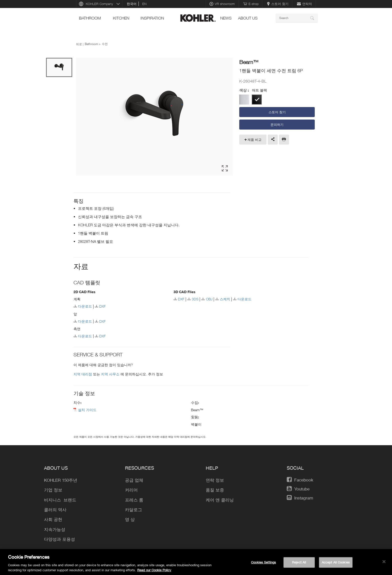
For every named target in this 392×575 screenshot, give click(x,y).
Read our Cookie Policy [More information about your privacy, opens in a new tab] (154, 572)
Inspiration (152, 18)
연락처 (304, 4)
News (226, 18)
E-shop (251, 4)
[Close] (384, 563)
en (144, 4)
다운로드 (85, 306)
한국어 (132, 4)
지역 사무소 (111, 373)
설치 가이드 (87, 409)
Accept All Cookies (336, 564)
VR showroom (222, 4)
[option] (154, 117)
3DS (195, 298)
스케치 (225, 298)
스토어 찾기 (278, 4)
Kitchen (121, 18)
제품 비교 (254, 140)
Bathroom (90, 18)
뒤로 (79, 44)
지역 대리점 (83, 373)
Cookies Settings (263, 564)
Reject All (299, 564)
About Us (248, 18)
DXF (102, 306)
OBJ (209, 298)
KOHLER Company (99, 4)
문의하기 (277, 125)
